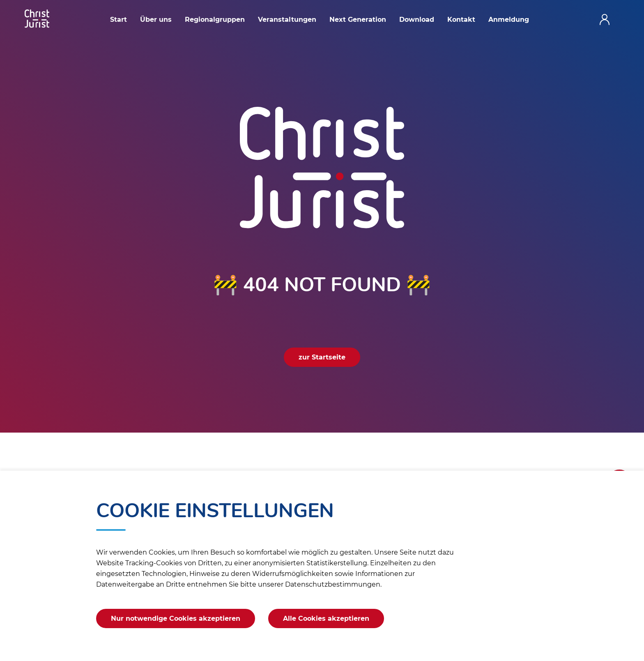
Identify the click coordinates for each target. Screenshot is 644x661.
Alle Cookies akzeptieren (326, 618)
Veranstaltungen (287, 20)
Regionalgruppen (215, 20)
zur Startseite (322, 357)
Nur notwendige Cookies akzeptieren (176, 618)
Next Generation (358, 20)
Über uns (156, 20)
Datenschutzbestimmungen (333, 584)
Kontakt (461, 20)
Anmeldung (509, 20)
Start (118, 20)
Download (417, 20)
